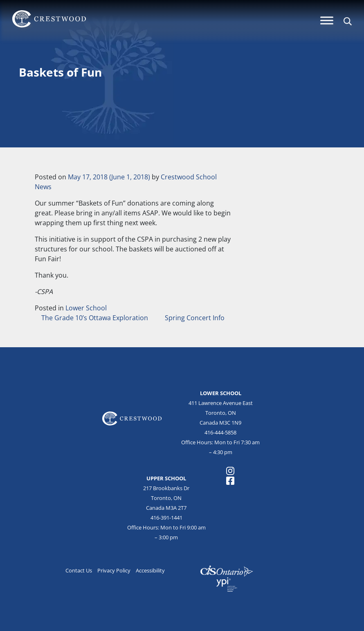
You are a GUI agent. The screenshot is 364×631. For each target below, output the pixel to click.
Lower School (86, 308)
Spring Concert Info (195, 318)
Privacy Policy (114, 570)
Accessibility (150, 570)
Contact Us (79, 570)
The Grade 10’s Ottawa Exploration (94, 318)
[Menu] (327, 20)
